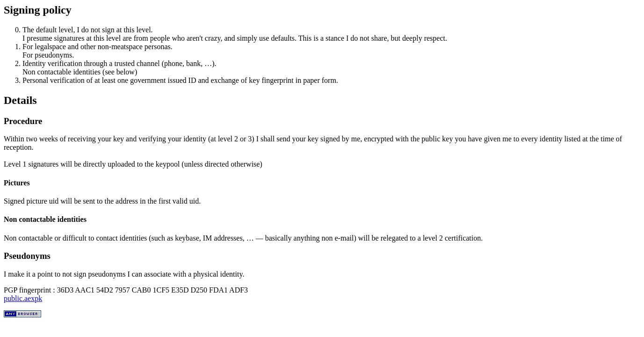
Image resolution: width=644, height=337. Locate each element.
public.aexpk (23, 298)
